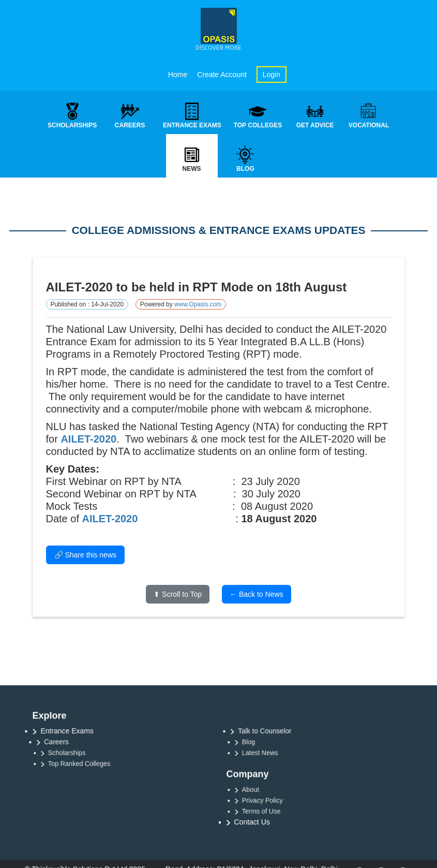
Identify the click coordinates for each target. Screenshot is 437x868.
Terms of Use (269, 811)
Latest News (268, 753)
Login (272, 75)
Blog (259, 742)
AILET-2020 (88, 439)
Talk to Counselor (269, 731)
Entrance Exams (69, 731)
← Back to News (256, 595)
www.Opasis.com (198, 305)
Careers (62, 742)
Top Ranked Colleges (85, 763)
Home (178, 75)
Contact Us (252, 822)
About (260, 789)
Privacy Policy (270, 800)
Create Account (222, 75)
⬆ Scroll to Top (178, 595)
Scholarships (75, 753)
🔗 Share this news (86, 555)
